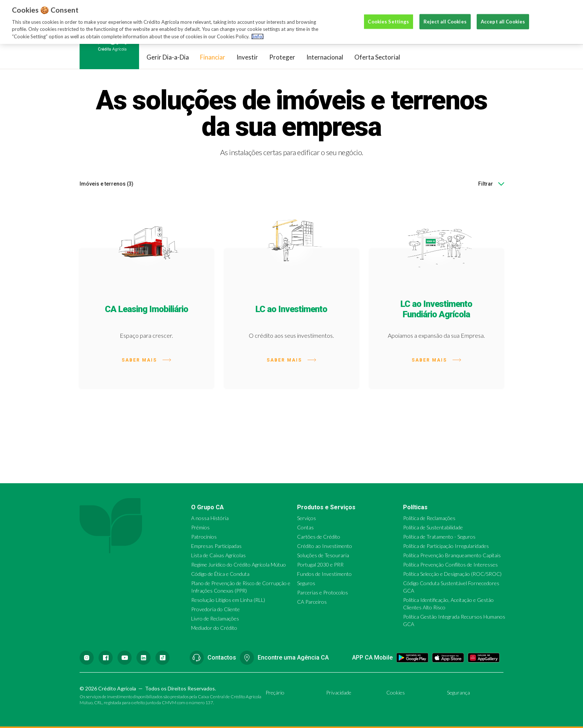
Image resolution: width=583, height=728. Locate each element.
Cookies (396, 692)
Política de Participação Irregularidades (446, 546)
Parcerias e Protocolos (323, 592)
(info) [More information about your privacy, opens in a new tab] (257, 29)
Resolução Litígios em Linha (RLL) (228, 600)
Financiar (213, 57)
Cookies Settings (388, 13)
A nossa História (210, 518)
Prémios (200, 527)
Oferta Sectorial (377, 57)
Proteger (282, 57)
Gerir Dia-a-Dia (168, 57)
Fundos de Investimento (324, 574)
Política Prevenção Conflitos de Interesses (450, 565)
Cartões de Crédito (319, 537)
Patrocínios (204, 537)
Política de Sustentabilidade (433, 527)
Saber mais (146, 360)
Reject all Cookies (445, 13)
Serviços (307, 518)
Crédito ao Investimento (325, 546)
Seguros (306, 583)
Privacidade (339, 692)
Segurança (458, 692)
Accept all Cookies (503, 13)
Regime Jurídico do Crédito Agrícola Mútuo (239, 565)
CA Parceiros (312, 602)
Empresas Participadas (216, 546)
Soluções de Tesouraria (323, 555)
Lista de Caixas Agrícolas (218, 555)
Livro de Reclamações (215, 618)
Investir (247, 57)
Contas (305, 527)
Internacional (325, 57)
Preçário (275, 692)
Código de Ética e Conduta (220, 574)
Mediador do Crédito (214, 628)
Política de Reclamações (429, 518)
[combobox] (502, 184)
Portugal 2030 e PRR (320, 565)
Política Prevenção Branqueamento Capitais (452, 555)
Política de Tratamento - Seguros (439, 537)
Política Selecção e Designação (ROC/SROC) (452, 574)
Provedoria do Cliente (215, 609)
